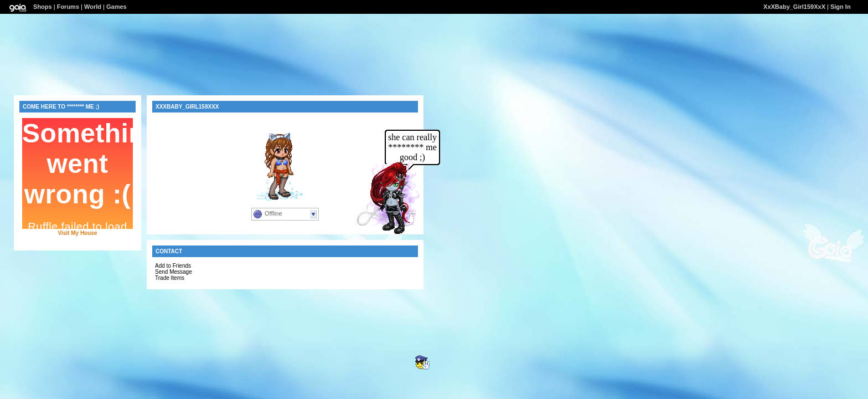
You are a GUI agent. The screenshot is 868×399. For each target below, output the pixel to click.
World (93, 7)
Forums (68, 7)
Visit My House (78, 233)
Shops (43, 7)
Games (117, 7)
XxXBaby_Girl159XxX (794, 7)
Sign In (841, 7)
